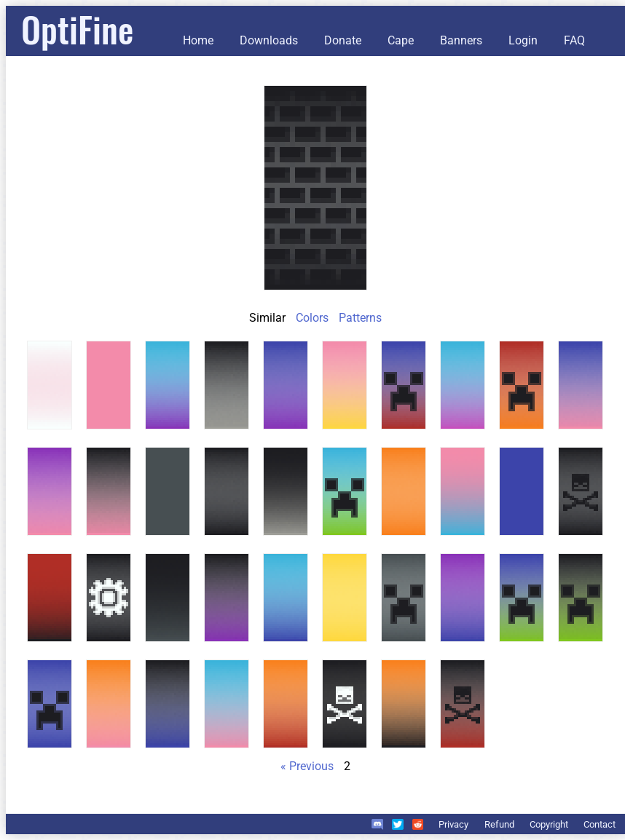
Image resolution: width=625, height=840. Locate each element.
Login (523, 40)
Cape (401, 40)
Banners (461, 40)
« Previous (307, 766)
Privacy (453, 824)
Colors (312, 318)
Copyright (549, 824)
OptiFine (77, 29)
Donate (343, 40)
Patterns (360, 318)
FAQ (574, 40)
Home (198, 40)
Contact (600, 824)
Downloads (269, 40)
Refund (499, 824)
